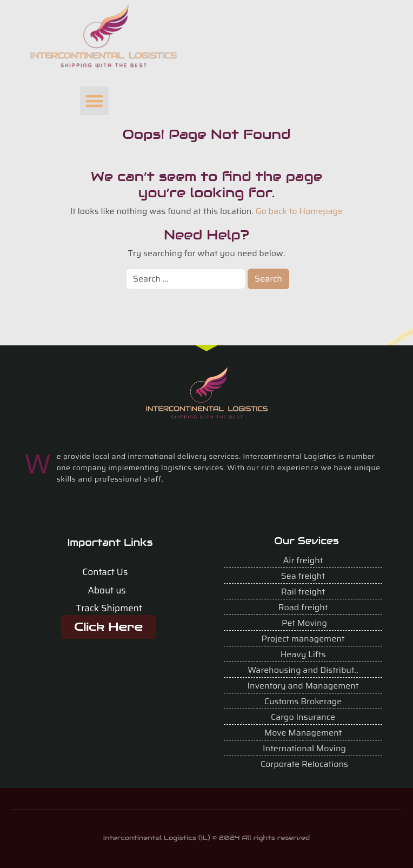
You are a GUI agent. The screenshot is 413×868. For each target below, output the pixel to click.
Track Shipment (109, 608)
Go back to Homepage (299, 211)
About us (106, 590)
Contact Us (105, 572)
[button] (94, 101)
